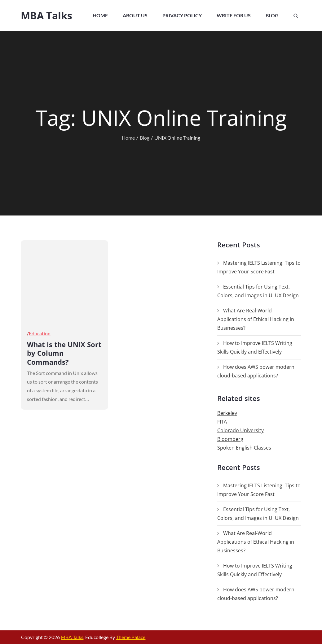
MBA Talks (46, 15)
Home (100, 15)
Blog (272, 15)
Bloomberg (230, 439)
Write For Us (234, 15)
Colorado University (240, 430)
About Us (135, 15)
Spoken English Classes (244, 448)
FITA (222, 422)
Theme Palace (131, 637)
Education (40, 333)
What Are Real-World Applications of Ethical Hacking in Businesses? (256, 319)
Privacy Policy (182, 15)
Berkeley (227, 413)
